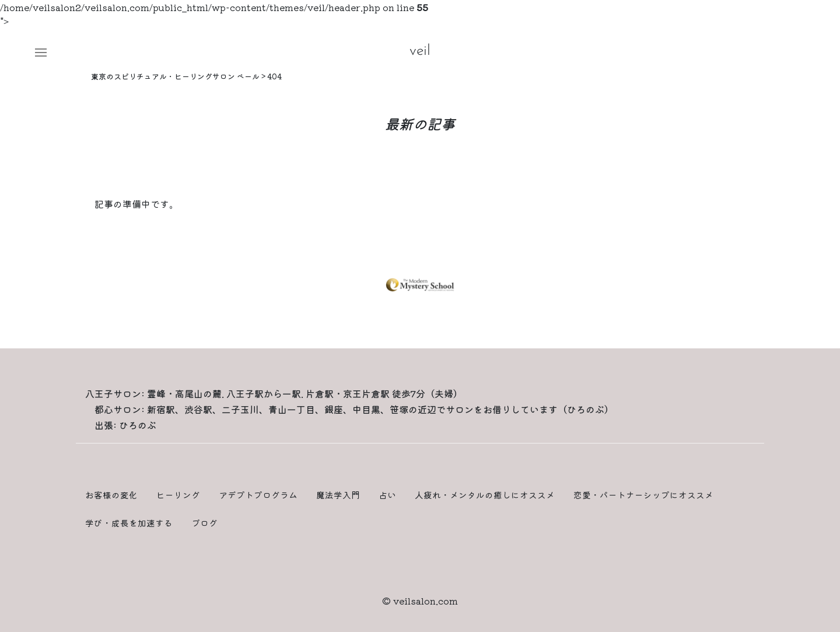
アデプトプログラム (258, 495)
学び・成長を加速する (129, 523)
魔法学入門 (338, 495)
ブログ (204, 523)
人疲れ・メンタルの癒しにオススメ (485, 495)
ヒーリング (178, 495)
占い (387, 495)
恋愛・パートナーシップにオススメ (643, 495)
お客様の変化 (111, 495)
